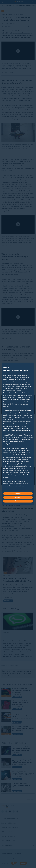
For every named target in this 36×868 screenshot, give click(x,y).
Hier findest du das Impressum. (14, 482)
